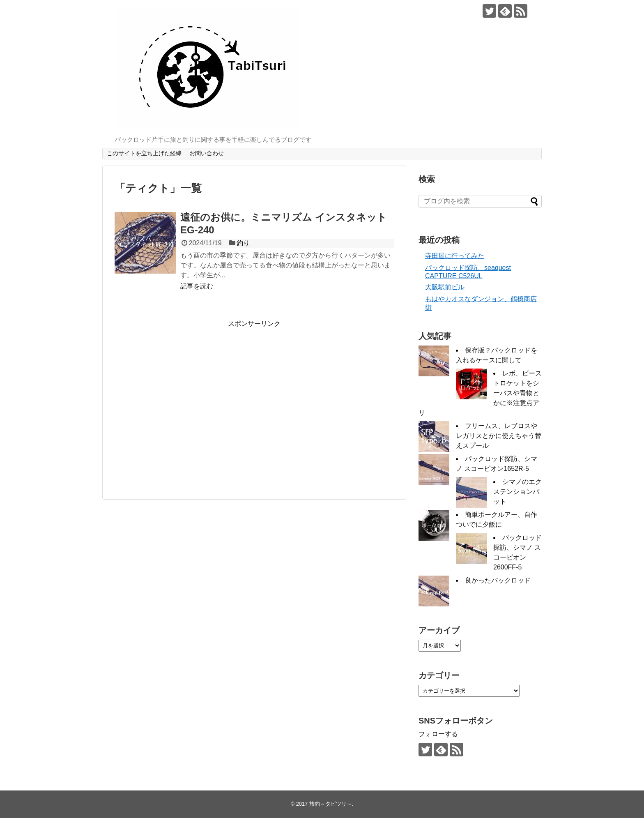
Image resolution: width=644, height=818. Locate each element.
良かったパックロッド (498, 580)
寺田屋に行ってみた (455, 256)
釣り (243, 243)
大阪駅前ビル (445, 287)
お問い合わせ (207, 153)
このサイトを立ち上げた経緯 (144, 153)
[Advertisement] (184, 407)
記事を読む (197, 286)
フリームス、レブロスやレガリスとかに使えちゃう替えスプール (499, 436)
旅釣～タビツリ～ (331, 804)
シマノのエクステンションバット (517, 492)
